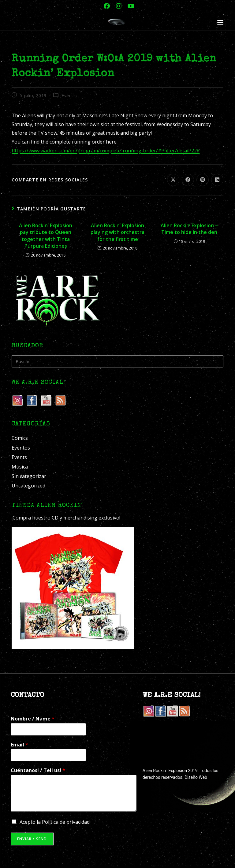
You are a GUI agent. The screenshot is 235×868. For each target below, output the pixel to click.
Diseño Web (196, 777)
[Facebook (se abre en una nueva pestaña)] (107, 6)
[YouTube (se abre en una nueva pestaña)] (130, 6)
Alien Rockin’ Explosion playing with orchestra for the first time (117, 232)
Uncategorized (28, 486)
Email (19, 745)
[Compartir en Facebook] (188, 180)
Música (20, 467)
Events (69, 95)
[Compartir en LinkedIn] (217, 180)
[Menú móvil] (220, 23)
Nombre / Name (33, 719)
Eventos (21, 448)
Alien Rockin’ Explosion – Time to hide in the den (189, 229)
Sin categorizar (29, 476)
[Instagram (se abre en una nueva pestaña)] (119, 6)
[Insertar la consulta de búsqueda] (117, 361)
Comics (20, 438)
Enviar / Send (32, 839)
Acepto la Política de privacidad (55, 822)
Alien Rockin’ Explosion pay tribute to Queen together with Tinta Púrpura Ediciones (46, 236)
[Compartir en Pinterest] (203, 180)
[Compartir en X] (173, 180)
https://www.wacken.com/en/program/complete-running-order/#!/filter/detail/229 (106, 151)
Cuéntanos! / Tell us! (38, 770)
